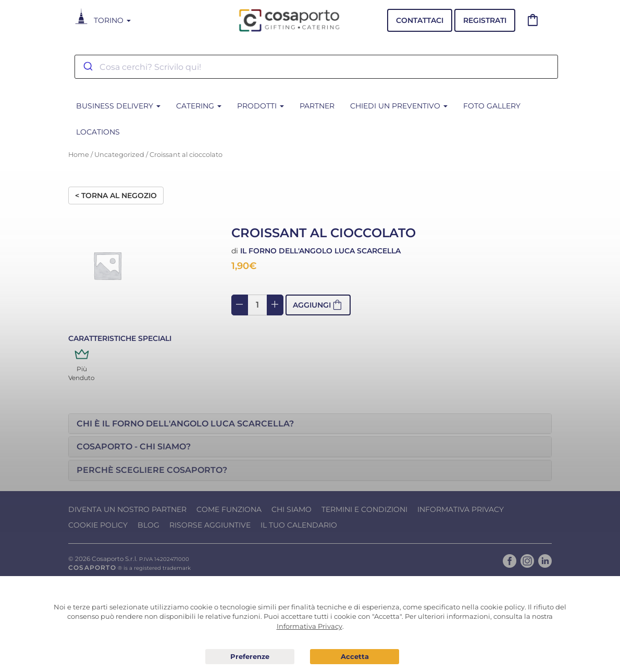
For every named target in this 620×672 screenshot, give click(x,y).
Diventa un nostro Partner (127, 509)
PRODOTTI (261, 106)
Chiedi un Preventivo (399, 106)
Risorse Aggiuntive (210, 525)
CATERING (199, 106)
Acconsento (355, 657)
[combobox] (316, 67)
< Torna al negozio (116, 196)
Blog (148, 525)
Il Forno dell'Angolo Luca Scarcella (320, 251)
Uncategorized (119, 155)
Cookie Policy (98, 525)
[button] (310, 424)
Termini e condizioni (364, 509)
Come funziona (229, 509)
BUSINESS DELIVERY (118, 106)
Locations (98, 132)
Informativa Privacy (461, 509)
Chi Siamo (292, 509)
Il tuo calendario (299, 525)
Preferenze (250, 657)
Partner (317, 106)
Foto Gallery (492, 106)
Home (79, 155)
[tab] (310, 424)
